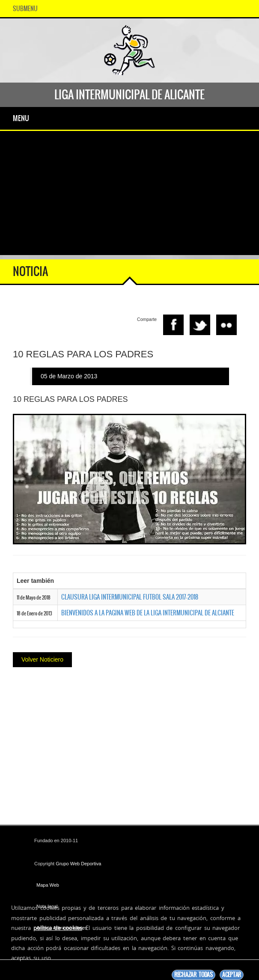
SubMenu (25, 9)
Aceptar (232, 975)
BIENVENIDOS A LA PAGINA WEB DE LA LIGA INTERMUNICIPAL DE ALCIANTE (148, 613)
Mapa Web (48, 885)
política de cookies (58, 928)
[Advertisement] (129, 195)
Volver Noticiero (42, 659)
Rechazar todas (194, 975)
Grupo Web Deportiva (78, 864)
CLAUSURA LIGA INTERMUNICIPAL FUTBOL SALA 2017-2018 (130, 597)
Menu (21, 118)
